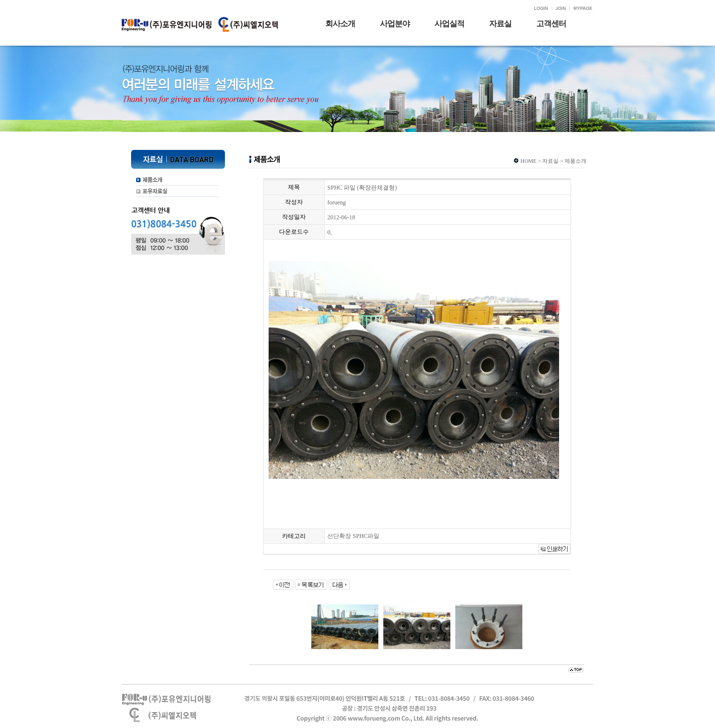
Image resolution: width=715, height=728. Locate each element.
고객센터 (551, 24)
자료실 (500, 24)
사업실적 (449, 24)
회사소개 (340, 24)
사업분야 (395, 24)
